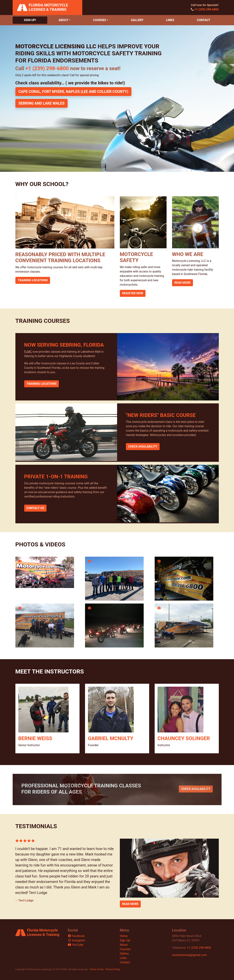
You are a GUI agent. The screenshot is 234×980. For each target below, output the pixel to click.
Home (124, 936)
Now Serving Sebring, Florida (64, 345)
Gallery (137, 20)
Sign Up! (30, 20)
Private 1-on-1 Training (56, 477)
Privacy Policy (113, 969)
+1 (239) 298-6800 (206, 9)
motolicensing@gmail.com (189, 955)
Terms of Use (97, 969)
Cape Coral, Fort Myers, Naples (73, 92)
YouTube (75, 945)
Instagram (76, 940)
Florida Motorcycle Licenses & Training (48, 7)
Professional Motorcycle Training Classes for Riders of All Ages (81, 789)
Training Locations (33, 280)
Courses (100, 20)
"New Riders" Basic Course (161, 415)
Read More (183, 283)
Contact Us (35, 508)
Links (170, 20)
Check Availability (143, 447)
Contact (203, 20)
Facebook (76, 936)
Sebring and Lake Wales (42, 103)
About (63, 20)
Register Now (133, 293)
